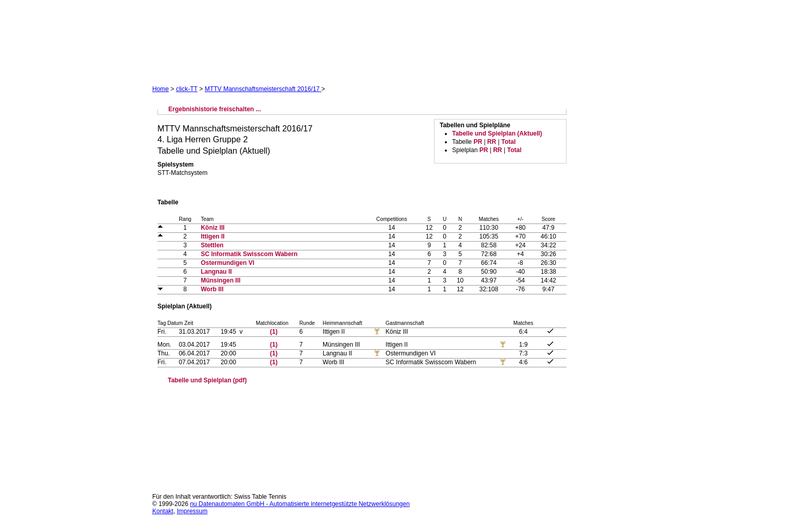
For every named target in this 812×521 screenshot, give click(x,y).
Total (509, 142)
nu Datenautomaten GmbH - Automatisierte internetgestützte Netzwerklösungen (300, 504)
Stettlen (212, 245)
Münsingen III (221, 280)
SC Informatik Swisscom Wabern (249, 254)
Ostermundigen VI (228, 263)
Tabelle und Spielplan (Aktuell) (497, 133)
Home (161, 89)
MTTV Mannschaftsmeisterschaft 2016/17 (263, 89)
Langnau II (216, 272)
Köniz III (213, 228)
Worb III (212, 289)
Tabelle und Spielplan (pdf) (207, 380)
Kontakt (163, 511)
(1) (274, 332)
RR (492, 142)
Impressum (192, 511)
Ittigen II (213, 236)
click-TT (187, 89)
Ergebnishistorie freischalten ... (215, 109)
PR (478, 142)
